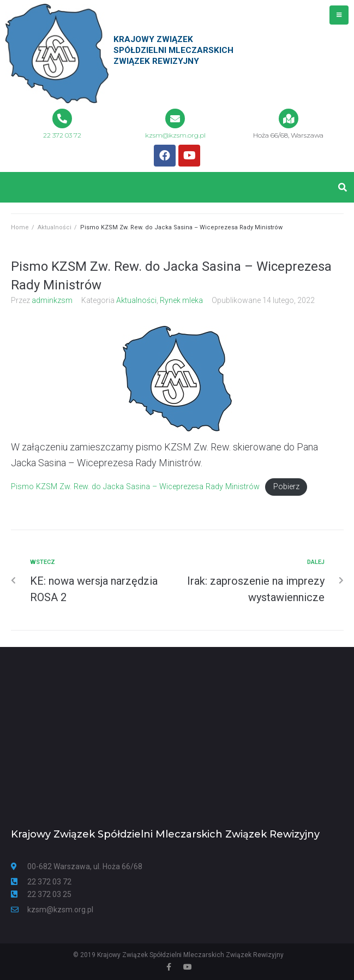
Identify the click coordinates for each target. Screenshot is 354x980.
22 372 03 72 (62, 135)
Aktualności (55, 227)
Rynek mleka (181, 300)
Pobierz (286, 487)
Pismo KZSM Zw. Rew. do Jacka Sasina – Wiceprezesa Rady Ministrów (135, 487)
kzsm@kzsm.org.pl (175, 135)
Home (20, 227)
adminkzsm (52, 300)
